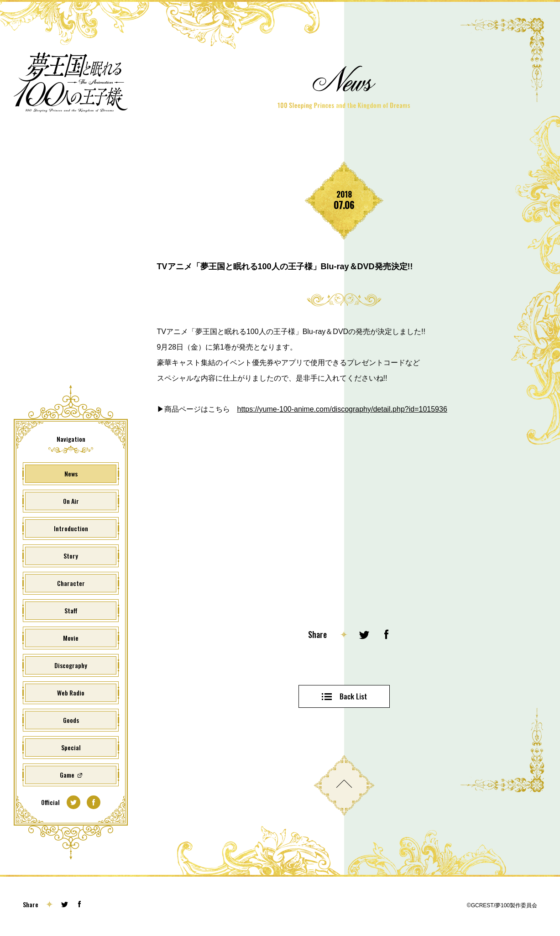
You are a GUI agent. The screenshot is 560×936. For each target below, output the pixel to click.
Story (71, 556)
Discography (71, 665)
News (71, 473)
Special (71, 747)
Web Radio (71, 693)
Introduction (71, 528)
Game (67, 775)
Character (71, 583)
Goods (71, 720)
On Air (71, 501)
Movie (71, 638)
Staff (71, 610)
